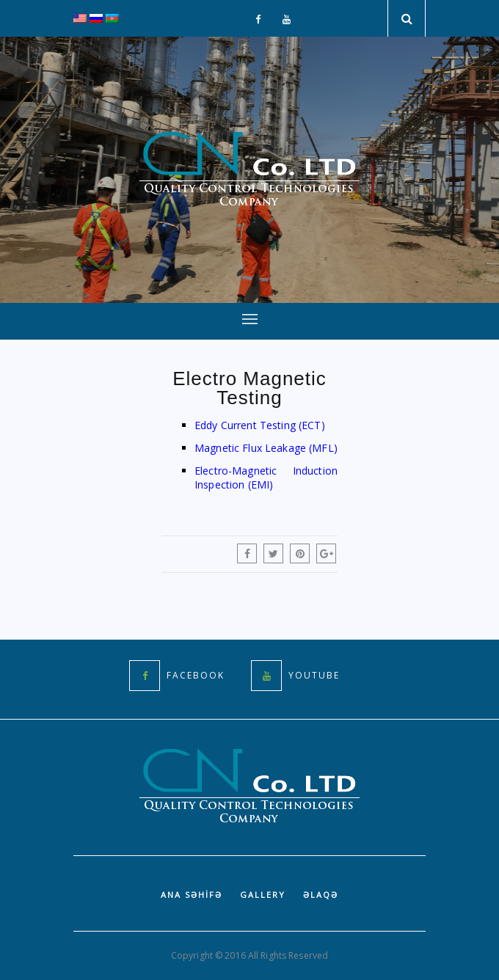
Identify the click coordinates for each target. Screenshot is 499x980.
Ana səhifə (192, 895)
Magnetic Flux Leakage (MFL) (266, 448)
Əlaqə (321, 895)
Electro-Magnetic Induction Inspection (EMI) (266, 478)
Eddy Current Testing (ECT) (260, 425)
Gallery (263, 895)
